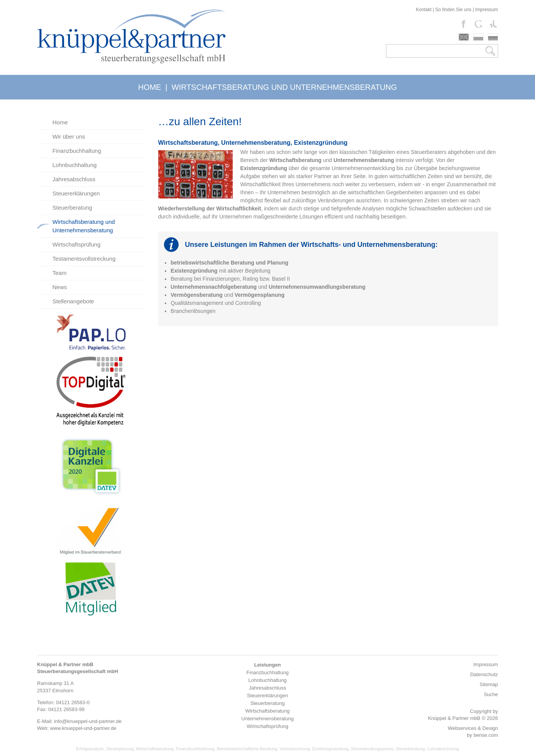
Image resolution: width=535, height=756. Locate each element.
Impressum (486, 10)
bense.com (486, 735)
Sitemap (489, 684)
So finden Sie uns (453, 10)
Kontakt (424, 10)
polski (478, 37)
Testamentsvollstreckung (84, 259)
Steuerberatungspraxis (372, 749)
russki (493, 37)
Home (60, 122)
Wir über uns (69, 136)
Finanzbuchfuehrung (195, 749)
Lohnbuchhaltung (75, 165)
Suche (491, 694)
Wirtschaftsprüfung (77, 244)
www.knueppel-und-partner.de (83, 728)
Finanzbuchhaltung (77, 151)
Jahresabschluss (74, 179)
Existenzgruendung (330, 749)
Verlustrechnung (295, 749)
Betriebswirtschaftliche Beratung (247, 749)
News (60, 287)
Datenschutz (484, 674)
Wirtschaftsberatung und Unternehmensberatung (84, 226)
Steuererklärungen (76, 193)
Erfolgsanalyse (90, 749)
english (464, 37)
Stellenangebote (73, 301)
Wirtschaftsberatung (155, 749)
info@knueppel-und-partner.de (88, 721)
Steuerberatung (72, 208)
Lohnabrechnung (443, 749)
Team (60, 273)
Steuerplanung (120, 749)
